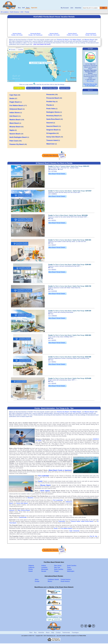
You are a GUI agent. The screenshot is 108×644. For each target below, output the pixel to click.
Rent (28, 8)
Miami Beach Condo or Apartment (60, 470)
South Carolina (72, 566)
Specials (34, 8)
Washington (71, 571)
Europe (37, 581)
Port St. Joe (93, 536)
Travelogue (75, 633)
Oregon (56, 571)
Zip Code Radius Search (50, 88)
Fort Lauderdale (44, 476)
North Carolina (59, 569)
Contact (58, 633)
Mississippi (45, 569)
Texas (69, 567)
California (31, 567)
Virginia (69, 569)
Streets (13, 50)
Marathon (31, 498)
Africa (37, 579)
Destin (40, 481)
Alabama (31, 566)
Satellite (21, 50)
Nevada (44, 571)
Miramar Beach (89, 40)
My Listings (90, 81)
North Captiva (45, 491)
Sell (23, 8)
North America (14, 12)
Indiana (44, 566)
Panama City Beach (63, 40)
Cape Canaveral (74, 531)
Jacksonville (23, 517)
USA (22, 12)
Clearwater (62, 521)
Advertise (78, 8)
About (48, 633)
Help (53, 633)
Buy (19, 8)
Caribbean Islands (53, 579)
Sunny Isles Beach (22, 503)
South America (65, 581)
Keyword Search (65, 88)
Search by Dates (19, 88)
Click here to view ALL (33, 88)
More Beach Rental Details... (57, 174)
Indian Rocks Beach (87, 521)
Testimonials (66, 633)
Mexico (50, 581)
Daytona (12, 510)
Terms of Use (83, 636)
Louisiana (44, 567)
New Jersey (58, 566)
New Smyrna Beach (24, 510)
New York (57, 567)
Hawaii (30, 571)
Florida (27, 12)
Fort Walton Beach (75, 40)
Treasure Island (75, 521)
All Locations (5, 12)
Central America (66, 579)
